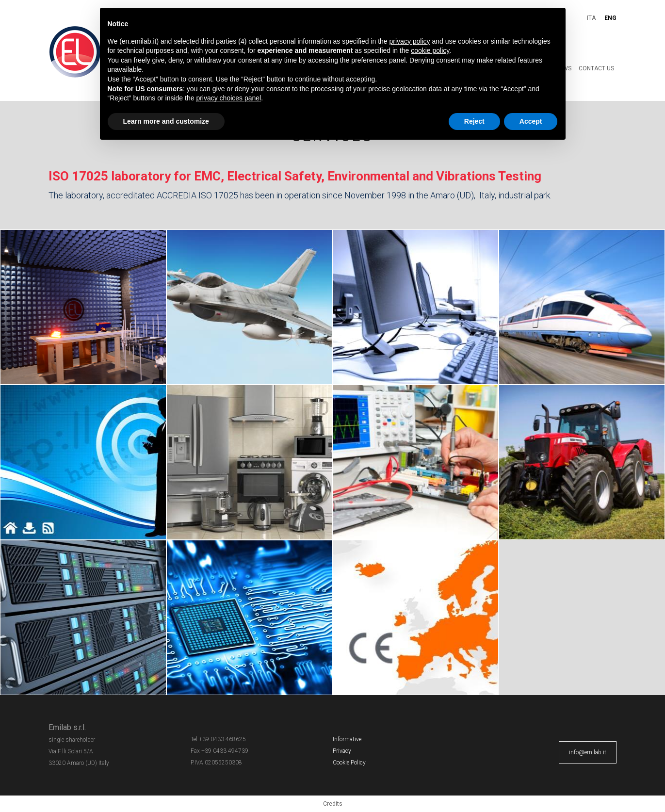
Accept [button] (531, 121)
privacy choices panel (228, 98)
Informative (347, 739)
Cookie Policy (349, 763)
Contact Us (596, 68)
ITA (591, 18)
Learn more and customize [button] (166, 121)
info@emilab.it (588, 752)
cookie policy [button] (430, 50)
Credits (333, 804)
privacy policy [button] (410, 41)
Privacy (342, 751)
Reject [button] (474, 121)
